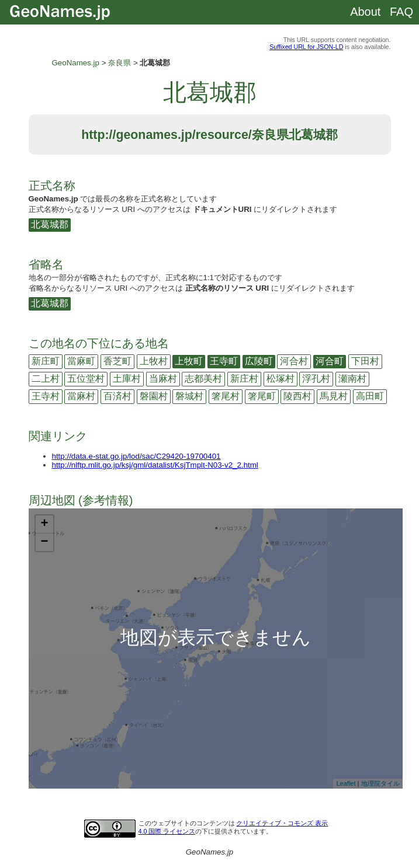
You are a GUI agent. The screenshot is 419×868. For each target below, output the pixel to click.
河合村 (294, 361)
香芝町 (117, 361)
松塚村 (281, 379)
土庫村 (127, 379)
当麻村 (163, 379)
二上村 (46, 379)
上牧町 (189, 361)
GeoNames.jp (76, 63)
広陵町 (259, 361)
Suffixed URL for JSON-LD (306, 47)
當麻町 (81, 361)
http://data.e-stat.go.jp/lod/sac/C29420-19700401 (136, 456)
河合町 (330, 361)
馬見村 (334, 396)
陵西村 (297, 396)
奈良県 (120, 63)
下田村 (365, 361)
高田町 (370, 396)
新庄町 (46, 361)
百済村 (117, 396)
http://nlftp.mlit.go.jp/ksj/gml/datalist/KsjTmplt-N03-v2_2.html (155, 465)
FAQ (401, 12)
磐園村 (154, 396)
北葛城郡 (50, 224)
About (365, 12)
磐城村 (189, 396)
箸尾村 (226, 396)
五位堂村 (86, 379)
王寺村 (46, 396)
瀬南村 (352, 379)
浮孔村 (316, 379)
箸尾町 (262, 396)
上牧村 (154, 361)
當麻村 (81, 396)
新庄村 (244, 379)
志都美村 (203, 379)
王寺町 (224, 361)
